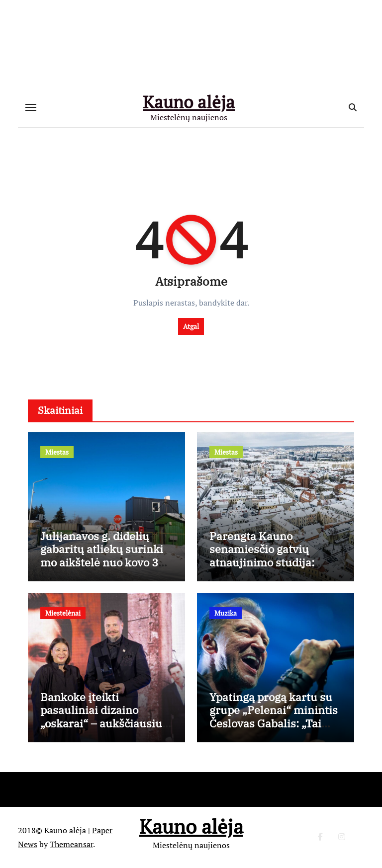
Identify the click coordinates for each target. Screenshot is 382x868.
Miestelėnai (63, 613)
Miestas (57, 452)
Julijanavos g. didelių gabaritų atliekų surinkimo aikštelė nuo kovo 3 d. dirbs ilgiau (102, 555)
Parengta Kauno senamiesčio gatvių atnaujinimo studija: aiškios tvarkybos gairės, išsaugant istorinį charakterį (273, 569)
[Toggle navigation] (31, 107)
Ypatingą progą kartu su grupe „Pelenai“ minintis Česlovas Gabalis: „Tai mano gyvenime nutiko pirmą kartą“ (274, 723)
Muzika (226, 613)
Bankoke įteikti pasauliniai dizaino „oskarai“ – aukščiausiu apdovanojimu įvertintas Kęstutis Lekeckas (104, 723)
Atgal (191, 326)
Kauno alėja (189, 102)
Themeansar (71, 844)
